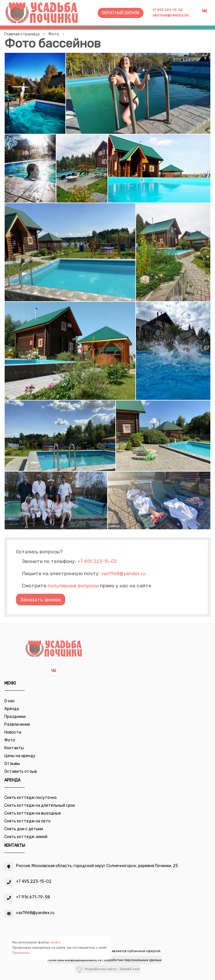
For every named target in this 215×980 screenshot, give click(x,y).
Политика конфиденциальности (75, 960)
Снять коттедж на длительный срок (40, 805)
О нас (10, 701)
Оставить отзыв (21, 771)
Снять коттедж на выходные (33, 813)
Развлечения (17, 724)
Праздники (15, 717)
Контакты (14, 748)
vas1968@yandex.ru (171, 15)
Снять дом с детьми (24, 829)
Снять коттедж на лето (27, 821)
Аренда (12, 709)
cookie (55, 942)
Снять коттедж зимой (26, 837)
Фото (10, 740)
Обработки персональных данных (133, 960)
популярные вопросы (73, 586)
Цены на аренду (20, 756)
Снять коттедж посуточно (31, 798)
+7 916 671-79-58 (33, 897)
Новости (13, 732)
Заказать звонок (41, 600)
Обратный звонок (121, 13)
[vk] (54, 670)
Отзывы (12, 764)
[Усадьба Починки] (42, 12)
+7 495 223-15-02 (168, 10)
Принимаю (21, 953)
